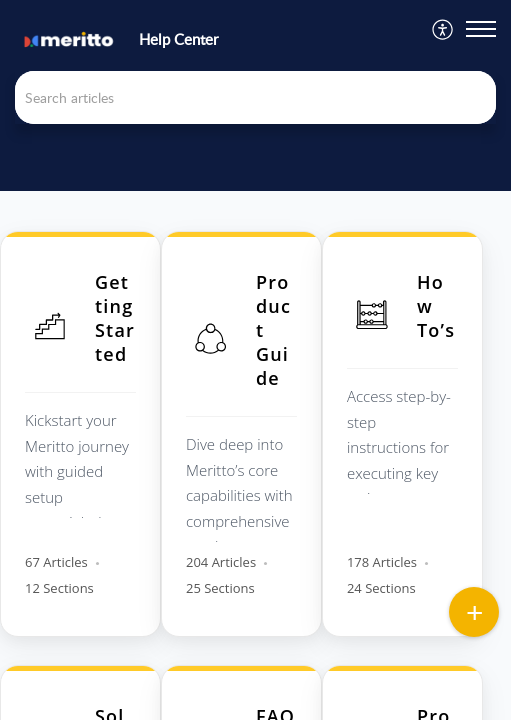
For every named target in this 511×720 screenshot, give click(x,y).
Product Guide (273, 330)
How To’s (436, 306)
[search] (255, 97)
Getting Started (115, 318)
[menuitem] (443, 29)
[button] (443, 29)
